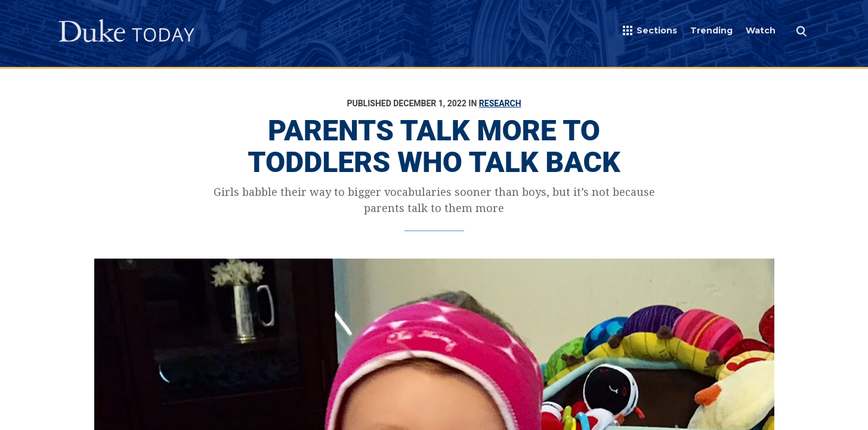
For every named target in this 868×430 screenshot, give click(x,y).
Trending (711, 30)
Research (500, 103)
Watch (761, 30)
